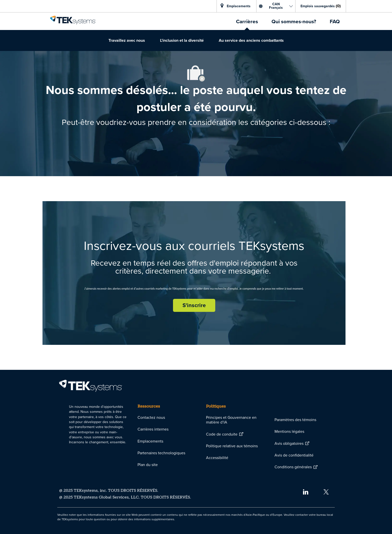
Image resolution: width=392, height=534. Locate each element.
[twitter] (326, 492)
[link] (73, 20)
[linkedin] (305, 492)
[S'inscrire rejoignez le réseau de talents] (194, 305)
